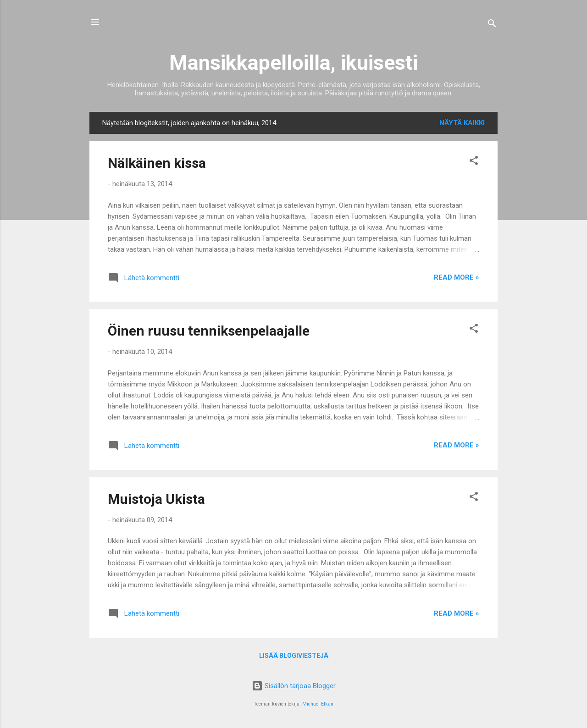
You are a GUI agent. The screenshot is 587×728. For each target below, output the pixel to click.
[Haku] (492, 25)
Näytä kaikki (462, 123)
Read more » (457, 277)
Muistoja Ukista (156, 499)
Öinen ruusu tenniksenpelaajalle (209, 331)
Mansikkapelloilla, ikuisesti (293, 63)
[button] (474, 162)
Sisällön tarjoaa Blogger (294, 686)
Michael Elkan (318, 704)
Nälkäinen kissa (157, 163)
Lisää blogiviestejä (294, 656)
